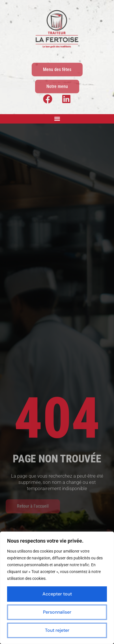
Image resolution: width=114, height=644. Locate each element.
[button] (57, 119)
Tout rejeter (57, 630)
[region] (57, 588)
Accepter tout (57, 594)
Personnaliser (57, 612)
